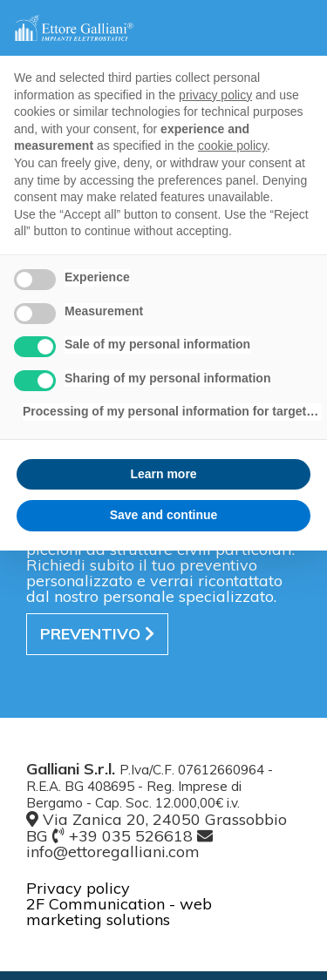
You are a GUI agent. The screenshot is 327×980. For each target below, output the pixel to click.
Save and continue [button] (164, 515)
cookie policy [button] (232, 145)
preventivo (97, 634)
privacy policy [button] (215, 95)
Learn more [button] (163, 474)
